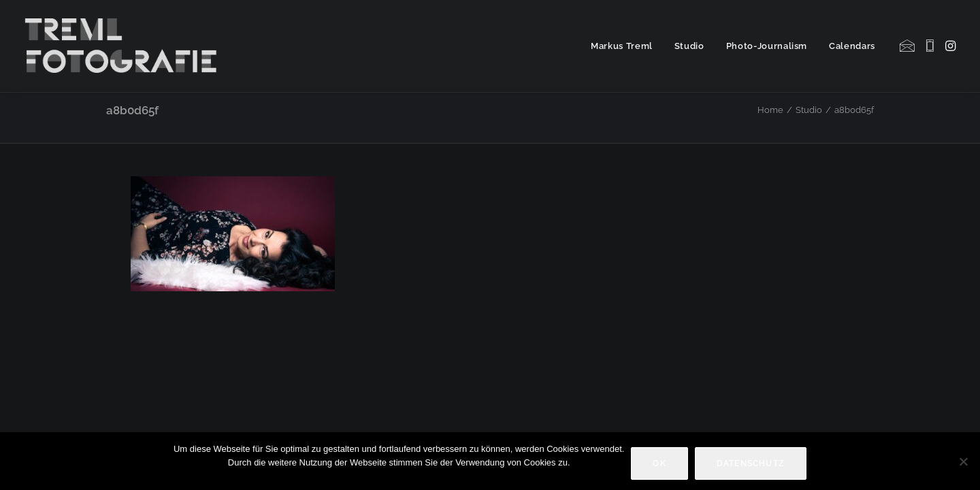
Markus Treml (622, 46)
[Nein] (963, 461)
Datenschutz (751, 463)
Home (770, 110)
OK (659, 463)
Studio (689, 46)
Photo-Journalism (767, 46)
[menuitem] (622, 46)
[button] (908, 46)
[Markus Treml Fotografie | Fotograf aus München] (124, 46)
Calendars (852, 46)
